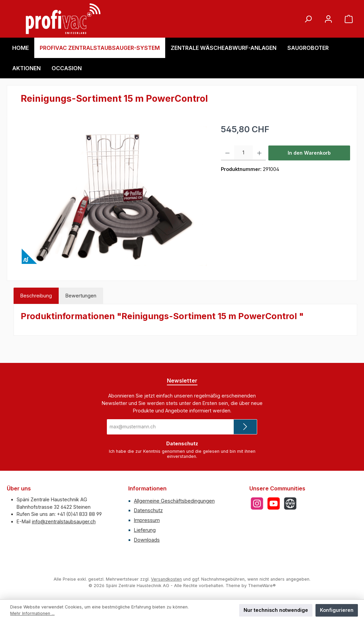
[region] (114, 196)
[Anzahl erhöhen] (259, 153)
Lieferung (145, 530)
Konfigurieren (337, 610)
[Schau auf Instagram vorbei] (257, 503)
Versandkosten (166, 579)
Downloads (147, 540)
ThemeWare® (262, 586)
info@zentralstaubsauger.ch (64, 521)
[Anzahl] (243, 153)
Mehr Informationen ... (32, 613)
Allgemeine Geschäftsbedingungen (174, 501)
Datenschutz (148, 510)
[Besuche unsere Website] (290, 503)
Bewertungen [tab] (81, 296)
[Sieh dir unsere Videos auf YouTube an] (274, 503)
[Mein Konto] (328, 19)
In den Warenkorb (309, 153)
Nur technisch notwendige (276, 610)
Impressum (147, 520)
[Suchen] (308, 19)
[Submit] (245, 427)
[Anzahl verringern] (227, 153)
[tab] (36, 296)
